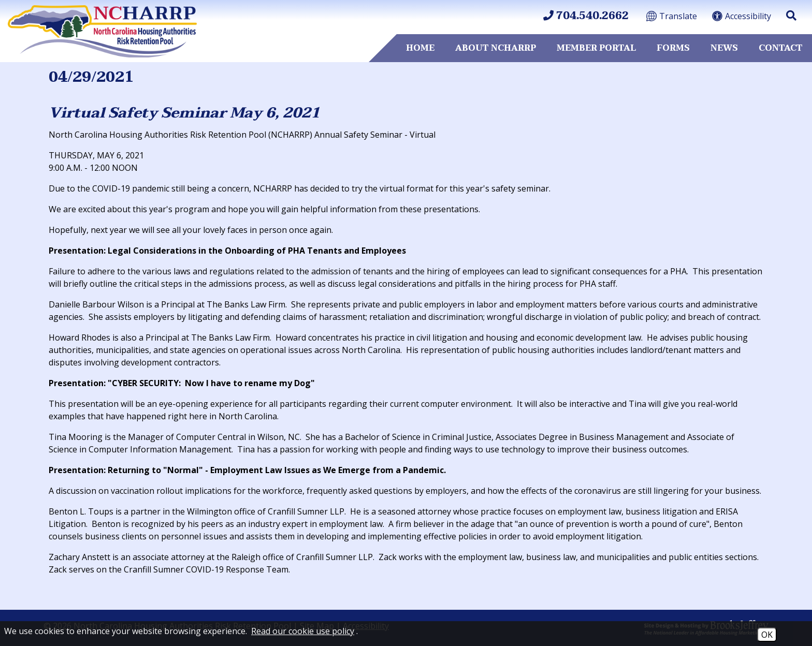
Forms (673, 48)
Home (420, 48)
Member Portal (596, 48)
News (724, 48)
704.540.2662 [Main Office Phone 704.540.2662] (586, 16)
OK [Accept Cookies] (767, 635)
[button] (791, 16)
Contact (781, 48)
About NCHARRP (496, 48)
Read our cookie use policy (303, 631)
